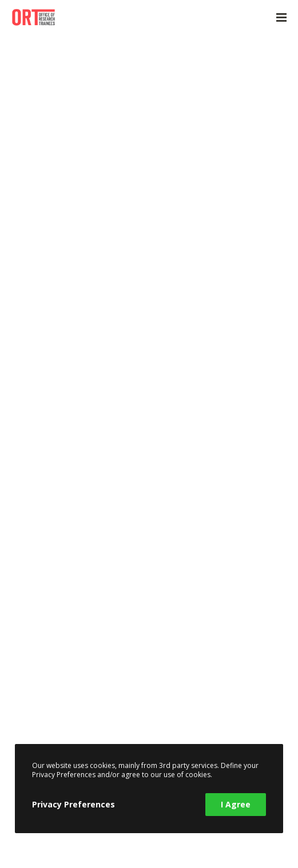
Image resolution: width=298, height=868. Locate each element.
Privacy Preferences (73, 804)
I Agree (236, 804)
